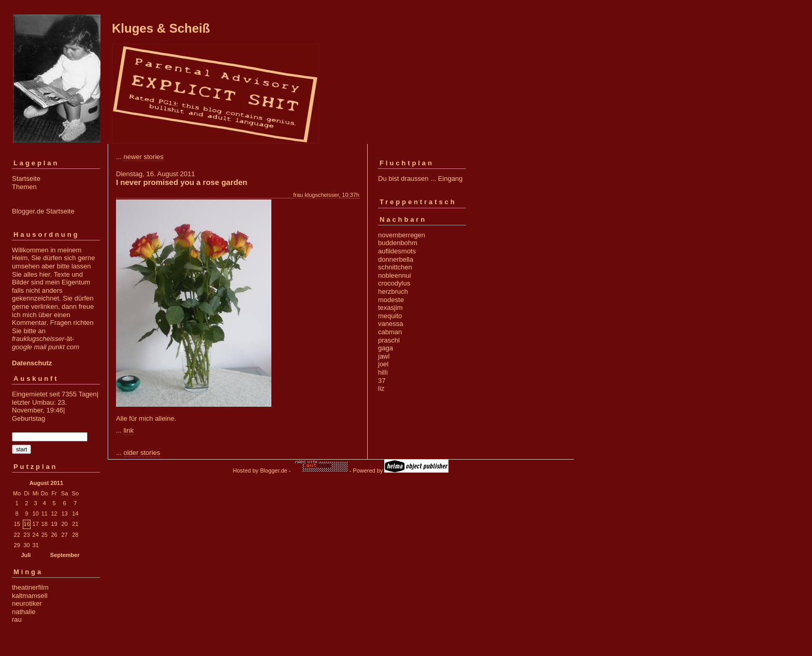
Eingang (451, 179)
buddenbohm (398, 243)
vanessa (390, 324)
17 (36, 524)
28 (75, 535)
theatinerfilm (30, 587)
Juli (26, 555)
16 (26, 524)
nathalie (24, 612)
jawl (384, 356)
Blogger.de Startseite (43, 211)
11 (45, 514)
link (128, 430)
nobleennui (395, 275)
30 (26, 545)
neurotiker (27, 603)
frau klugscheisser (316, 195)
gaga (386, 348)
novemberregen (402, 235)
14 (75, 514)
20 (64, 524)
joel (383, 364)
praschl (389, 340)
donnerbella (396, 259)
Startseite (26, 179)
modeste (391, 300)
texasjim (390, 308)
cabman (390, 332)
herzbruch (393, 291)
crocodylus (394, 283)
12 (54, 514)
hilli (383, 372)
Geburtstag (28, 418)
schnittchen (395, 267)
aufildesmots (397, 251)
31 (36, 545)
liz (381, 388)
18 (45, 524)
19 (54, 524)
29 (17, 545)
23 (26, 535)
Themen (24, 187)
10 (36, 514)
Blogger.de (274, 470)
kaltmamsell (30, 596)
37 (382, 381)
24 (36, 535)
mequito (390, 316)
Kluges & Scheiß (161, 28)
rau (17, 619)
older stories (142, 453)
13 (64, 514)
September (65, 555)
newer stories (143, 157)
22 (17, 535)
